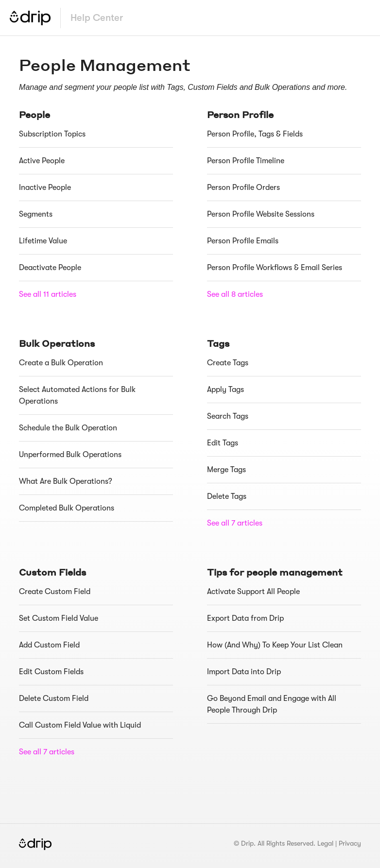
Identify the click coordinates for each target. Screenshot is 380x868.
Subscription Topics (52, 134)
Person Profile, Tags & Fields (255, 134)
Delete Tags (227, 496)
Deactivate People (50, 268)
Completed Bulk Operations (67, 508)
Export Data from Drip (245, 618)
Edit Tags (223, 443)
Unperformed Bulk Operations (70, 455)
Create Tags (228, 363)
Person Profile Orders (243, 187)
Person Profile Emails (243, 241)
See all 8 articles (235, 294)
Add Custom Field (49, 645)
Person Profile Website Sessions (261, 214)
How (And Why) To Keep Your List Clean (275, 645)
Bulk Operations (57, 343)
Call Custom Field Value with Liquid (80, 725)
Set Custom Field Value (59, 618)
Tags (218, 343)
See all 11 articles (48, 294)
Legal (325, 843)
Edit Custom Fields (51, 672)
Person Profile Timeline (246, 161)
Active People (42, 161)
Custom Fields (52, 572)
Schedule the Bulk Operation (68, 428)
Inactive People (45, 187)
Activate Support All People (253, 592)
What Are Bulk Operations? (66, 481)
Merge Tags (226, 470)
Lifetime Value (43, 241)
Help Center (97, 18)
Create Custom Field (55, 592)
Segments (36, 214)
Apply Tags (225, 390)
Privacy (350, 843)
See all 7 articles (235, 523)
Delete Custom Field (54, 698)
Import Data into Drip (244, 672)
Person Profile (240, 114)
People (35, 114)
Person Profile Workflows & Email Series (275, 268)
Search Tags (228, 416)
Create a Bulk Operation (61, 363)
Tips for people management (275, 572)
